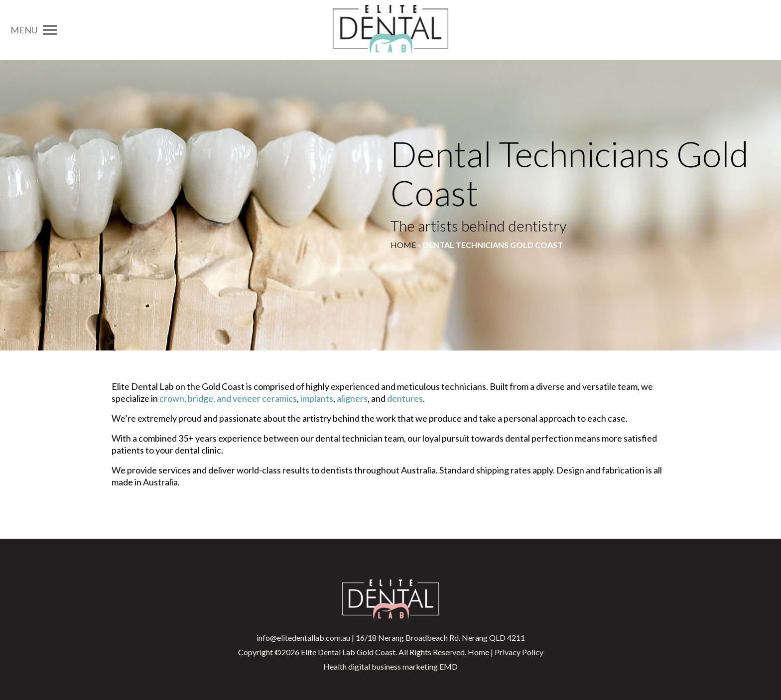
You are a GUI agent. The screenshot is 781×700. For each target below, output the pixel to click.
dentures (405, 398)
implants (317, 398)
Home (403, 245)
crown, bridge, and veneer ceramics (228, 398)
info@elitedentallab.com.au (303, 638)
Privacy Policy (519, 652)
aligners (352, 398)
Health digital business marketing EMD (390, 666)
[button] (24, 30)
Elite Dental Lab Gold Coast (348, 652)
